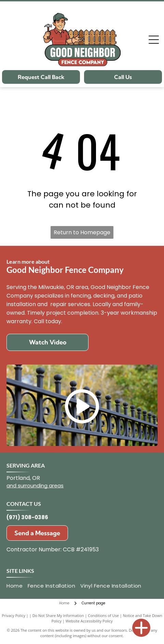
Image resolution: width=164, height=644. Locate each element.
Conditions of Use (103, 615)
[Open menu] (154, 40)
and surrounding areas (35, 485)
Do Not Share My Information (58, 615)
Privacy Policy (13, 615)
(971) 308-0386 (27, 517)
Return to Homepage (82, 232)
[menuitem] (17, 586)
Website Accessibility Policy (89, 621)
